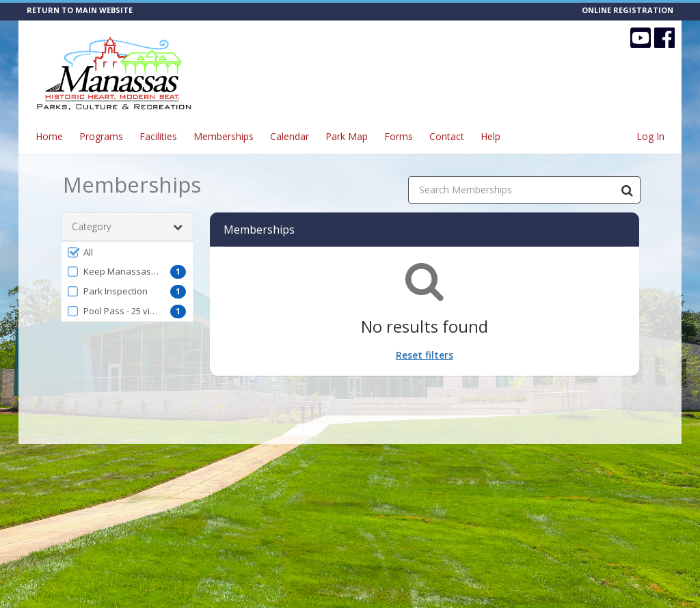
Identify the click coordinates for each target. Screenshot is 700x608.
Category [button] (127, 227)
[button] (127, 252)
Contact (447, 136)
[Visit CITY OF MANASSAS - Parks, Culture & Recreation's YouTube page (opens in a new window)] (641, 38)
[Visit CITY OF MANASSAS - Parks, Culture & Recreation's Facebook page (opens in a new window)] (664, 38)
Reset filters (425, 355)
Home (49, 136)
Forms (399, 136)
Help (490, 136)
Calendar (290, 136)
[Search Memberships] (627, 190)
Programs (101, 136)
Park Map (347, 136)
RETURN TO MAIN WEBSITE (80, 10)
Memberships (224, 136)
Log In (650, 136)
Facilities (158, 136)
